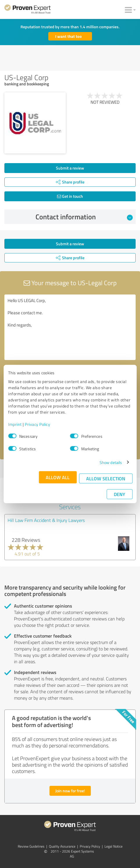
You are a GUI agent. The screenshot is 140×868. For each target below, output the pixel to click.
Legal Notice (114, 846)
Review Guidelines (31, 846)
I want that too (69, 36)
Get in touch (70, 196)
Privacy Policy (37, 424)
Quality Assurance (62, 846)
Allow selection (106, 478)
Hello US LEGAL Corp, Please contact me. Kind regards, (70, 327)
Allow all (58, 477)
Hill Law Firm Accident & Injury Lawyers (46, 520)
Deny (119, 494)
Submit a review (70, 168)
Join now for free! (70, 791)
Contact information (84, 217)
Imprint (15, 424)
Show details (111, 462)
